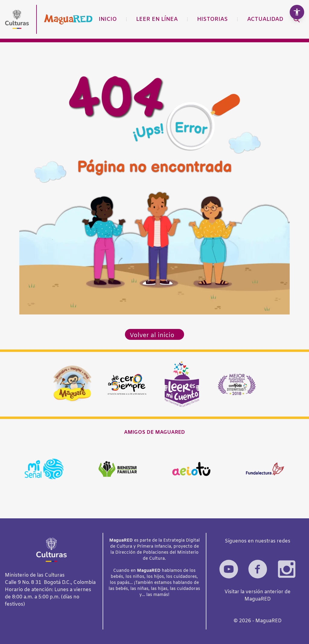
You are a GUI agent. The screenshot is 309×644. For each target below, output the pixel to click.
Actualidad (265, 19)
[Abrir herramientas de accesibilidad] (297, 12)
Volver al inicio (152, 335)
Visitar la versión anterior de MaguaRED (258, 596)
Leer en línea (157, 19)
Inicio (108, 19)
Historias (212, 19)
